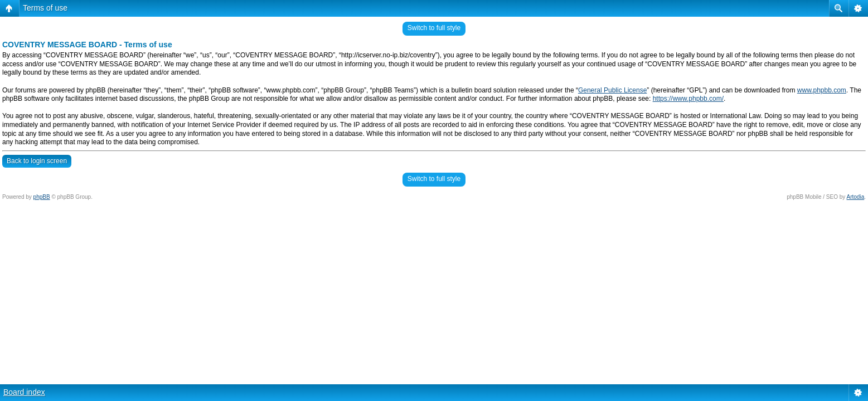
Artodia (856, 197)
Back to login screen (37, 161)
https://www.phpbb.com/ (688, 99)
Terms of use (45, 8)
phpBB (42, 197)
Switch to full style (434, 28)
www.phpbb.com (822, 90)
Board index (24, 392)
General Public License (612, 90)
